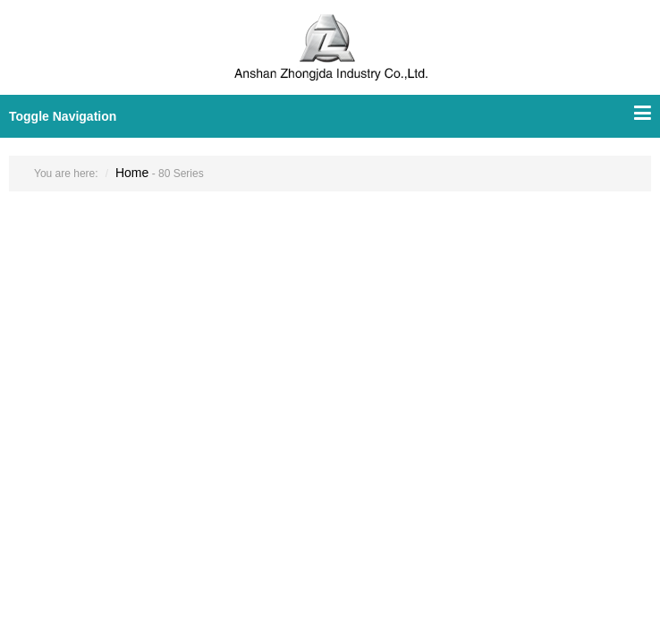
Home (132, 173)
